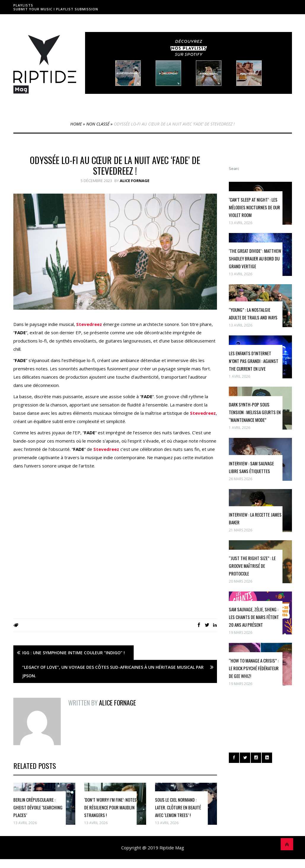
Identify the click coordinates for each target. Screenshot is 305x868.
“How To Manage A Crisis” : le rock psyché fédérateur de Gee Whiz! (254, 668)
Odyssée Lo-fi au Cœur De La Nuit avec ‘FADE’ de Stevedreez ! (115, 165)
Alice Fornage (135, 181)
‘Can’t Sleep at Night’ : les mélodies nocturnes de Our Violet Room (254, 207)
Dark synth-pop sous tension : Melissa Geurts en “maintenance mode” (255, 412)
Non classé (98, 124)
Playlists (23, 5)
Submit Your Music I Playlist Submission (56, 9)
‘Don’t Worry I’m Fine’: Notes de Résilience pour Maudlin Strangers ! (110, 807)
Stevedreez (89, 324)
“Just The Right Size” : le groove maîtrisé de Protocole (252, 566)
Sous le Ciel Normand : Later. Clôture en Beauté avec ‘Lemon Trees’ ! (178, 807)
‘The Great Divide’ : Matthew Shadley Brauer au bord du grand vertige (255, 258)
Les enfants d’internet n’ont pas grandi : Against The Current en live (254, 361)
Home (76, 124)
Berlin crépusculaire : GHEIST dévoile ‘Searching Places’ (38, 807)
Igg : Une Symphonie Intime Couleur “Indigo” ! (74, 653)
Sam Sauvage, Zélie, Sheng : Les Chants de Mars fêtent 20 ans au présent (254, 617)
